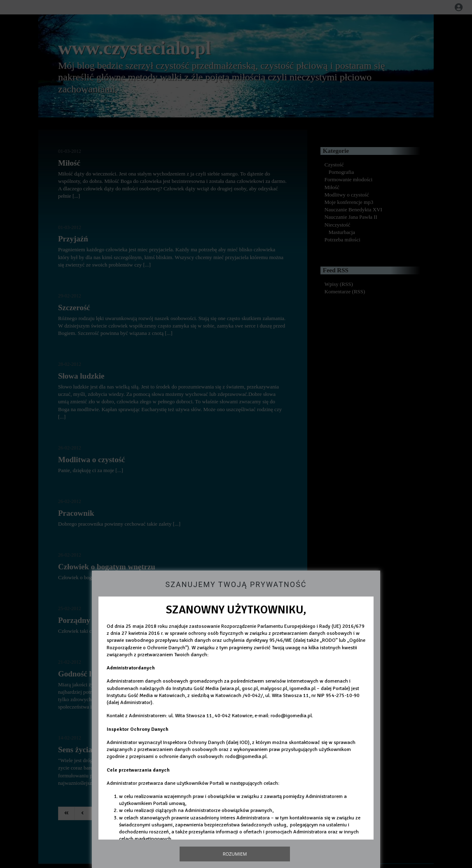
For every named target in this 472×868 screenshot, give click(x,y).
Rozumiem (235, 854)
